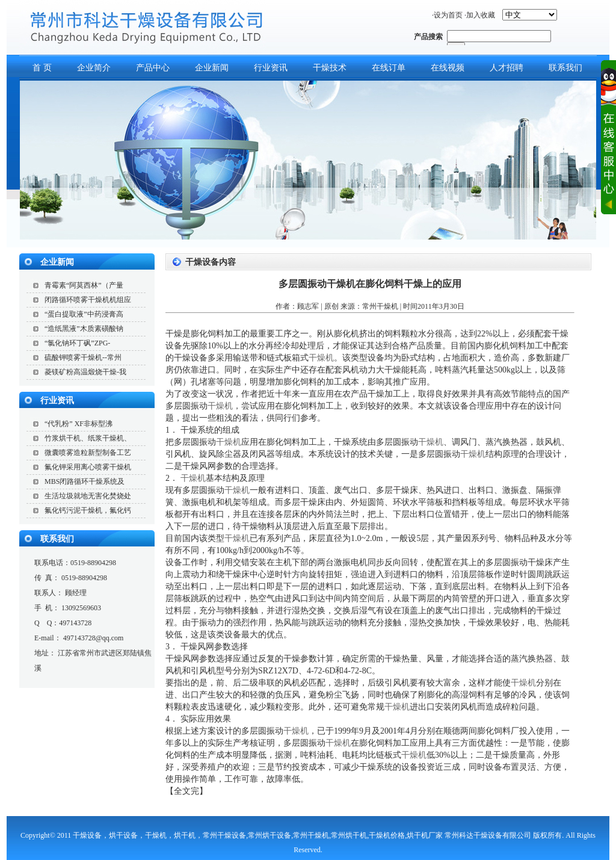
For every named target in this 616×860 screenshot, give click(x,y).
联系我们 (57, 539)
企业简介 (94, 68)
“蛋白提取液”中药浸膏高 (84, 314)
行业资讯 (271, 68)
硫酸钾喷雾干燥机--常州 (83, 357)
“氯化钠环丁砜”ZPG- (77, 343)
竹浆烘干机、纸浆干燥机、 (88, 438)
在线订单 (389, 68)
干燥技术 (330, 68)
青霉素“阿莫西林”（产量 (84, 285)
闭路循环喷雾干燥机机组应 (88, 300)
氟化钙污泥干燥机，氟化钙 (88, 510)
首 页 (42, 68)
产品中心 (153, 68)
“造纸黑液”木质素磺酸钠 (84, 329)
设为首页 (448, 15)
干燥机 (321, 358)
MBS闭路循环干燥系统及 (85, 481)
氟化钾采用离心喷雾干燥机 (88, 467)
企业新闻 (212, 68)
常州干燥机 (380, 306)
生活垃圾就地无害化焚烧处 (88, 496)
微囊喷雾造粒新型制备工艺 (88, 453)
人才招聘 (507, 68)
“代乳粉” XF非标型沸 (79, 424)
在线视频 (448, 68)
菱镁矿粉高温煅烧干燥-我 (85, 372)
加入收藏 (481, 15)
